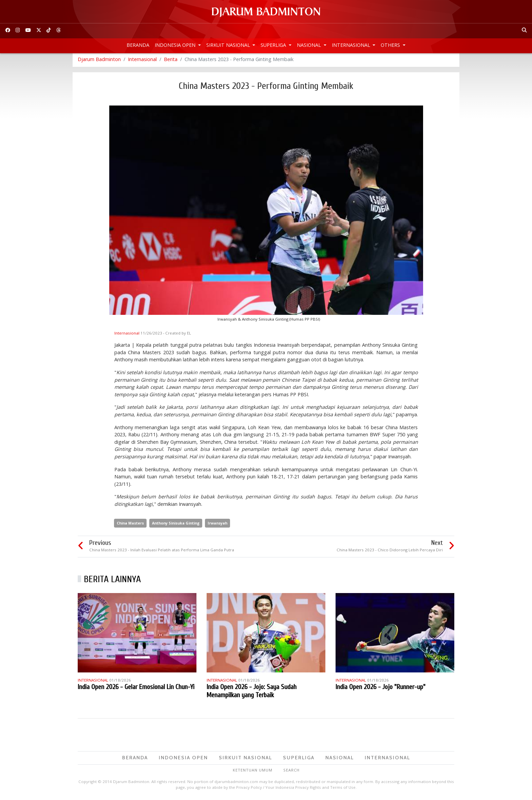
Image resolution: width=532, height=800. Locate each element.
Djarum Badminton (99, 61)
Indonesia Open (176, 45)
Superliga (274, 45)
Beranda (138, 45)
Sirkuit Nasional (229, 45)
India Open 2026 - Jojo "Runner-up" (381, 689)
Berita (171, 61)
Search (291, 772)
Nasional (310, 45)
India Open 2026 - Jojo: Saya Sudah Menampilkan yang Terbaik (252, 693)
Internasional (352, 45)
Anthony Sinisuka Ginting (176, 525)
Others (391, 45)
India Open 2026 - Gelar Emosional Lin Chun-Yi (136, 689)
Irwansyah (217, 525)
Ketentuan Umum (253, 772)
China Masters (130, 525)
